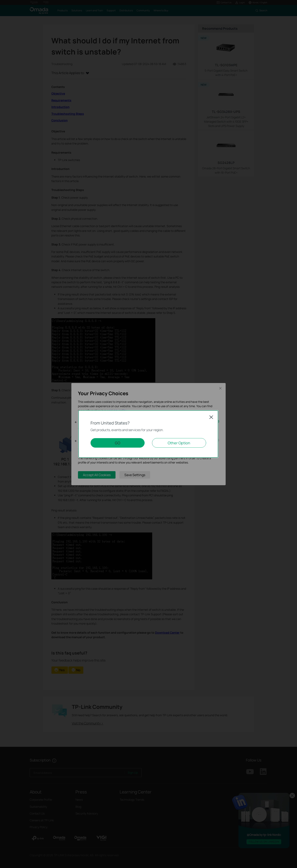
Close (211, 417)
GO (118, 443)
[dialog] (148, 434)
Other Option (179, 443)
